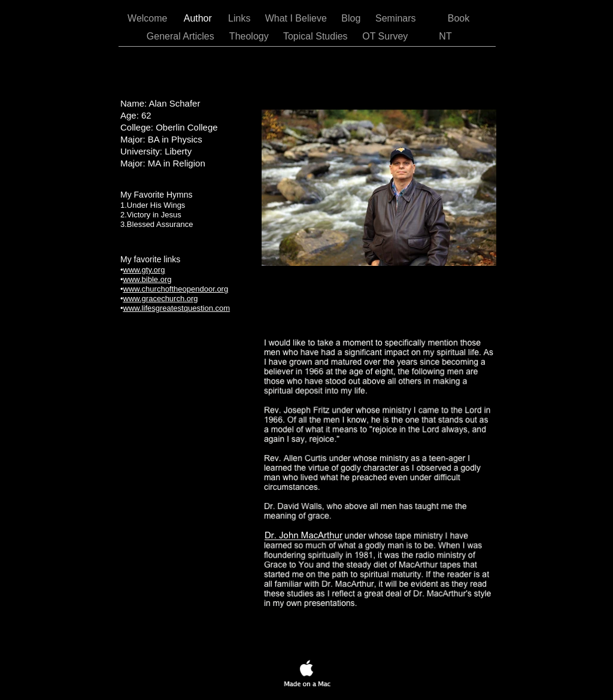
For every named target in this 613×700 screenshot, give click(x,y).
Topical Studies (317, 36)
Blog (352, 18)
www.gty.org (144, 270)
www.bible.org (148, 279)
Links (241, 18)
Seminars (397, 18)
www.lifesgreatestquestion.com (177, 308)
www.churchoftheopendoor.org (176, 289)
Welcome (149, 18)
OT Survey (386, 36)
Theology (250, 36)
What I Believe (298, 18)
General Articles (182, 36)
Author (199, 18)
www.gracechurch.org (161, 299)
